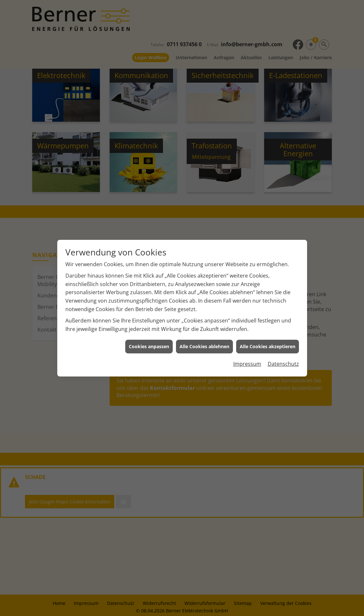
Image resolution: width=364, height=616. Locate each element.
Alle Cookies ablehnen (204, 332)
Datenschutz (283, 349)
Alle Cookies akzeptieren (268, 332)
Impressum (247, 349)
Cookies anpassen (149, 332)
